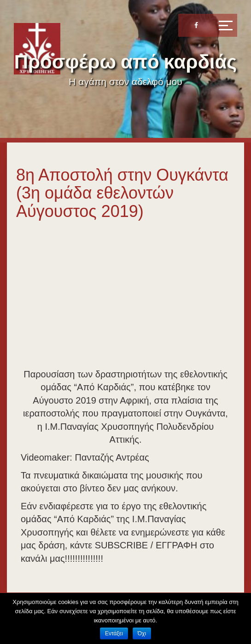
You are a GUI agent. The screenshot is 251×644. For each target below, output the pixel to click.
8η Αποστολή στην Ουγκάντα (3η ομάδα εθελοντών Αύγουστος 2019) (122, 193)
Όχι (142, 633)
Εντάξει (114, 633)
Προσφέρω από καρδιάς (125, 62)
